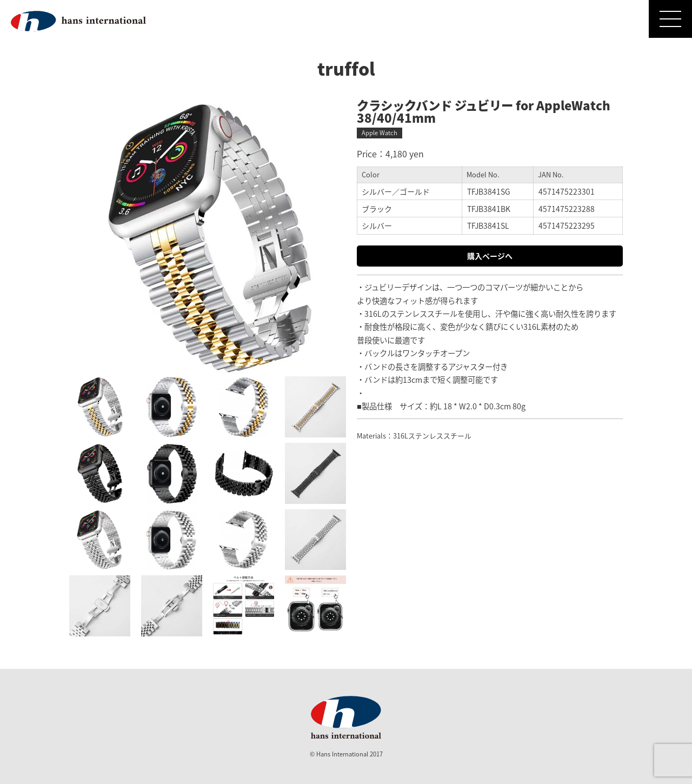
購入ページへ (490, 256)
